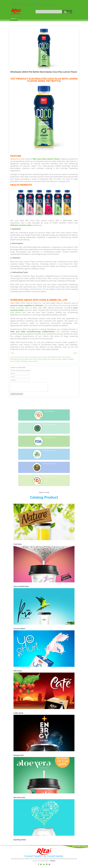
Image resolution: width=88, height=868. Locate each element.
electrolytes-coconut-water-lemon (21, 359)
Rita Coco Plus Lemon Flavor (46, 159)
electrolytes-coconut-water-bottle (59, 357)
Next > (76, 353)
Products (24, 3)
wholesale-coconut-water (29, 361)
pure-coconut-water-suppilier (58, 359)
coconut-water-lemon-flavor (19, 357)
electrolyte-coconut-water (38, 357)
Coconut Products (35, 3)
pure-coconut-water (40, 359)
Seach (67, 12)
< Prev (12, 353)
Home (16, 3)
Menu (14, 19)
